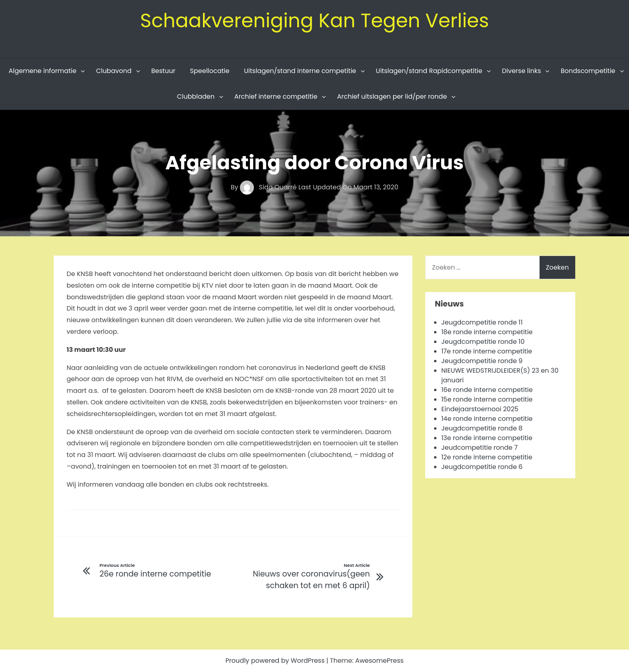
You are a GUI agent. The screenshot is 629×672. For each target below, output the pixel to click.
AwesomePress (379, 661)
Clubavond (114, 71)
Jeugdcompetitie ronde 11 (482, 322)
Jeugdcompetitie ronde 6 (482, 467)
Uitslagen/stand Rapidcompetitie (429, 71)
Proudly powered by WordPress (276, 661)
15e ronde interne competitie (487, 399)
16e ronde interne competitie (487, 390)
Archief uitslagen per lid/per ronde (392, 96)
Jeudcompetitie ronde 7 (480, 448)
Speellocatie (210, 71)
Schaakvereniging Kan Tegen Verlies (314, 21)
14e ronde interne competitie (487, 419)
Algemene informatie (42, 71)
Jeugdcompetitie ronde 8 (482, 428)
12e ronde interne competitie (487, 457)
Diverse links (521, 71)
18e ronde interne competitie (487, 332)
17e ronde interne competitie (487, 351)
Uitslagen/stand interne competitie (300, 71)
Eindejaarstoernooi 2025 (480, 409)
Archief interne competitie (276, 96)
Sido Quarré (269, 187)
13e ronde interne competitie (487, 438)
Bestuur (163, 71)
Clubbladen (196, 96)
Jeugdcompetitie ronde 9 (482, 361)
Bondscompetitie (588, 71)
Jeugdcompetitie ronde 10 (483, 342)
